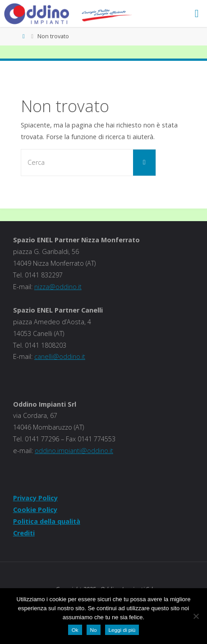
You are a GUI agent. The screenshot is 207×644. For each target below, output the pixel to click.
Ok (75, 630)
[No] (196, 616)
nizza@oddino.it (58, 287)
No (94, 630)
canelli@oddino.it (60, 356)
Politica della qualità (47, 521)
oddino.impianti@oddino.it (74, 451)
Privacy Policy (35, 498)
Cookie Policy (35, 510)
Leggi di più (122, 630)
